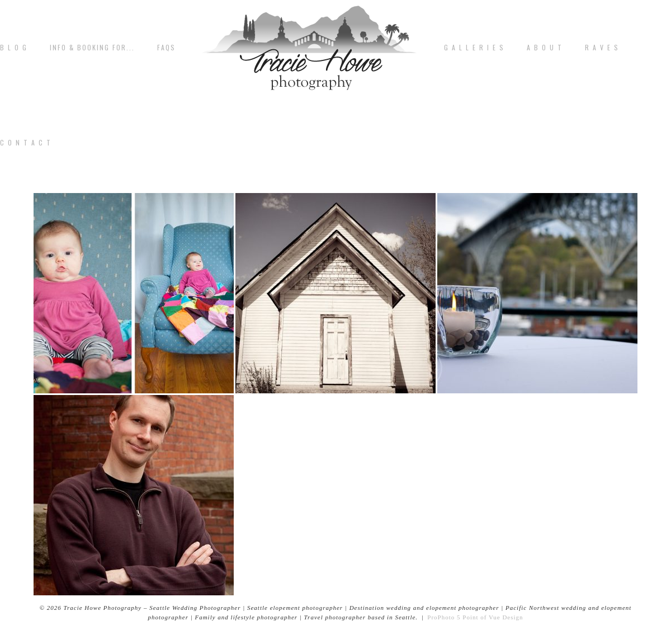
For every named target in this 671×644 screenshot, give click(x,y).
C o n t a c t (26, 143)
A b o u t (545, 48)
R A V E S (602, 48)
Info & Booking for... (92, 48)
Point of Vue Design (493, 617)
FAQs (166, 48)
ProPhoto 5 (444, 617)
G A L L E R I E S (474, 48)
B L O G (14, 48)
